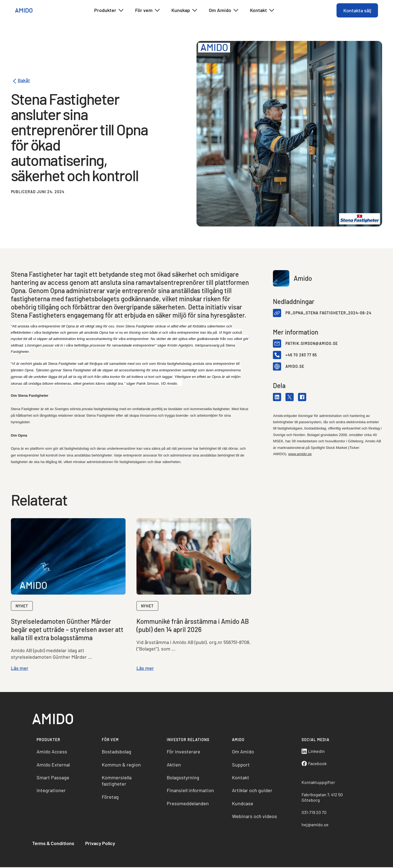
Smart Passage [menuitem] (53, 778)
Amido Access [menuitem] (52, 752)
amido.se (295, 367)
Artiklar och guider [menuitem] (252, 791)
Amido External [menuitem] (54, 765)
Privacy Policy (101, 844)
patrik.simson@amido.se (312, 344)
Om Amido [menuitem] (243, 752)
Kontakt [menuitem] (241, 778)
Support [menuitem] (241, 765)
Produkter (109, 10)
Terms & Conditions (54, 844)
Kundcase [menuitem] (243, 804)
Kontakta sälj (357, 10)
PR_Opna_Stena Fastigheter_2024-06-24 (328, 313)
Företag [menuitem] (111, 797)
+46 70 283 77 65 (301, 355)
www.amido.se (300, 454)
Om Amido (224, 10)
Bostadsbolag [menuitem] (117, 752)
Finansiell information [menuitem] (191, 791)
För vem (148, 10)
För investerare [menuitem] (184, 752)
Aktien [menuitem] (174, 765)
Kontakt (262, 10)
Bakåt (20, 81)
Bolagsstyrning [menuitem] (183, 778)
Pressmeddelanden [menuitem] (188, 804)
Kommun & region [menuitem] (122, 765)
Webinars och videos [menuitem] (254, 817)
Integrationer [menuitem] (52, 791)
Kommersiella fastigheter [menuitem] (117, 781)
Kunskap (185, 10)
